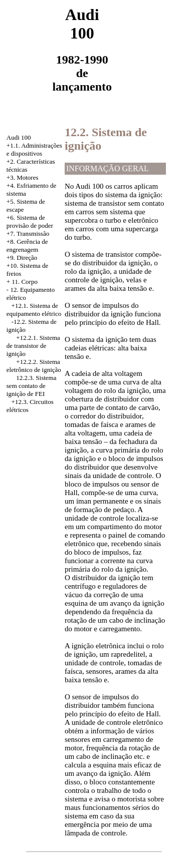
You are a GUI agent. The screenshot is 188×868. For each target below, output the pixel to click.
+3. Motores (23, 177)
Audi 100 (19, 137)
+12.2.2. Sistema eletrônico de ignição (34, 366)
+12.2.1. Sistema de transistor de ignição (33, 346)
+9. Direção (22, 258)
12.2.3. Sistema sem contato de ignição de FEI (32, 386)
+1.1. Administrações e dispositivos (34, 149)
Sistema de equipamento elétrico (34, 310)
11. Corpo (25, 282)
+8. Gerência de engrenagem (27, 246)
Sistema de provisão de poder (30, 222)
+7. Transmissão (28, 234)
